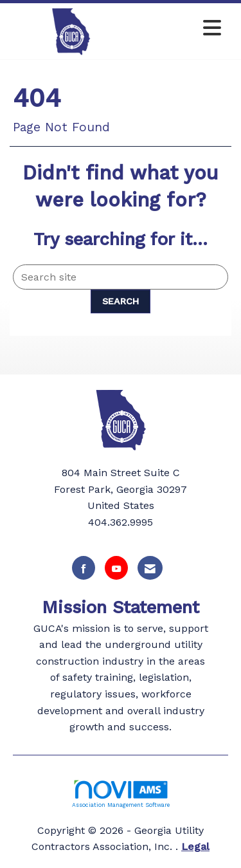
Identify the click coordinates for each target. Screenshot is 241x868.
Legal (195, 846)
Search (121, 301)
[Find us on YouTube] (116, 568)
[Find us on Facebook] (84, 568)
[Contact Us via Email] (150, 568)
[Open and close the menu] (180, 29)
